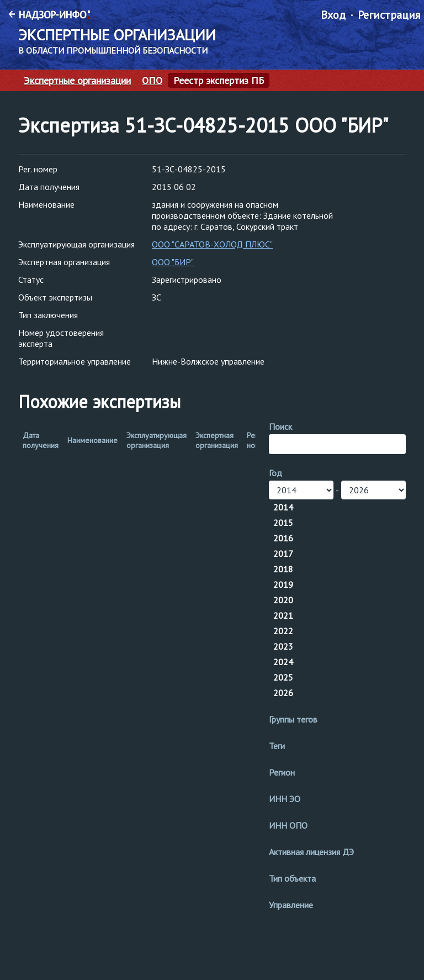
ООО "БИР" (173, 262)
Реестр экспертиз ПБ (219, 81)
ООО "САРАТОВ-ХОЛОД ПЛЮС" (212, 244)
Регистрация (389, 15)
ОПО (152, 81)
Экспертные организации (77, 81)
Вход (333, 15)
